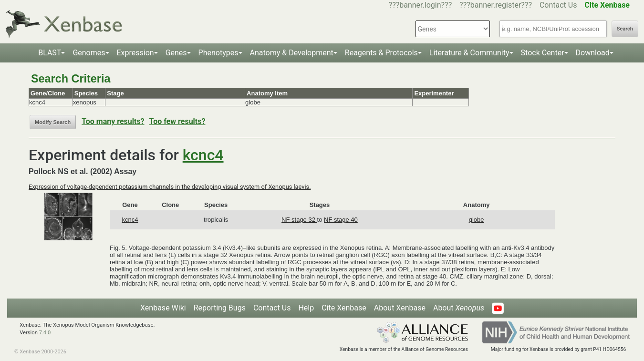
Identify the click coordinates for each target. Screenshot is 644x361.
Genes (176, 53)
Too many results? (113, 121)
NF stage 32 (299, 220)
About (459, 308)
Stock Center (543, 53)
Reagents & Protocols (381, 53)
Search (625, 29)
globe (477, 220)
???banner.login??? (421, 5)
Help (306, 308)
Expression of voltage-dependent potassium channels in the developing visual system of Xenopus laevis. (170, 187)
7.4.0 (45, 333)
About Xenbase (400, 308)
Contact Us (558, 5)
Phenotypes (218, 53)
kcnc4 (203, 155)
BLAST (50, 53)
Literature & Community (469, 53)
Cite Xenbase (344, 308)
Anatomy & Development (292, 53)
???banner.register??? (496, 5)
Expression (135, 53)
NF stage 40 (341, 220)
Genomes (89, 53)
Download (593, 53)
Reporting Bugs (220, 308)
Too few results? (177, 121)
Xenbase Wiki (163, 308)
